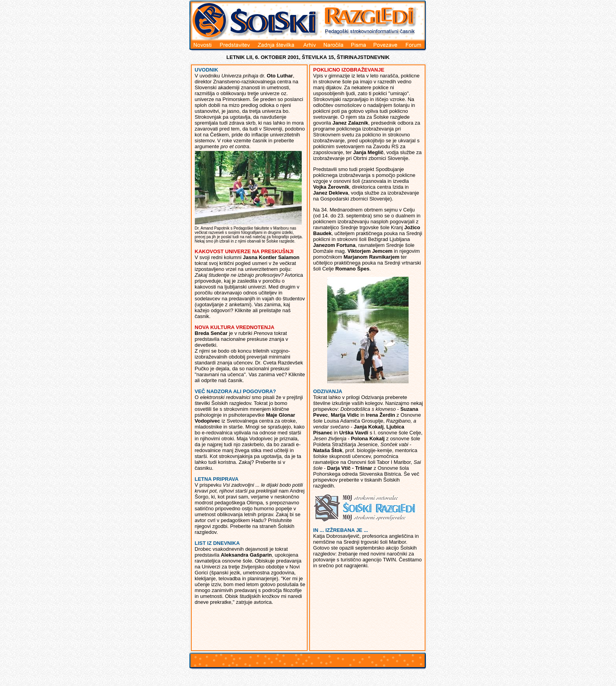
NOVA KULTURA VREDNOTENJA (235, 327)
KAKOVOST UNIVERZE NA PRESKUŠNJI (244, 251)
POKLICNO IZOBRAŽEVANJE (349, 70)
